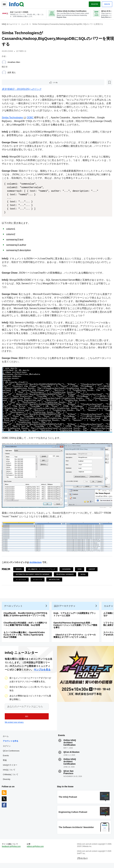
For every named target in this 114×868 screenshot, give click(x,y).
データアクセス (22, 576)
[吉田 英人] (5, 72)
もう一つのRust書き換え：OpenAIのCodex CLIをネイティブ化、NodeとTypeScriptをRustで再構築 (25, 634)
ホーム (7, 738)
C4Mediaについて (12, 776)
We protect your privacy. (14, 723)
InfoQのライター (11, 767)
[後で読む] (21, 82)
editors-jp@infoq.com (36, 850)
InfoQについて (10, 771)
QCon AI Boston (71, 754)
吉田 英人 (13, 72)
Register (93, 3)
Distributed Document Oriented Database (34, 571)
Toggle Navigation (6, 3)
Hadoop (93, 566)
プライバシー (82, 862)
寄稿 (6, 762)
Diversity (8, 781)
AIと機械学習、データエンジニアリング (43, 566)
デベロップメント (15, 605)
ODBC (31, 118)
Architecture (37, 559)
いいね (11, 82)
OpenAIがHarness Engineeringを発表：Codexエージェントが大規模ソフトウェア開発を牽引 (77, 624)
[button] (25, 717)
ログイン (8, 748)
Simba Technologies (14, 118)
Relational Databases (66, 571)
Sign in (106, 3)
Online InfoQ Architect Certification (70, 744)
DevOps (20, 566)
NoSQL (84, 571)
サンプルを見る (42, 670)
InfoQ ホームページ (11, 24)
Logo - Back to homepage (18, 3)
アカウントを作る (12, 743)
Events (7, 757)
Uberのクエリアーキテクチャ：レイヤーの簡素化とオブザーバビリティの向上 (76, 635)
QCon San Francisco (68, 774)
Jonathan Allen (15, 62)
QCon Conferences (12, 752)
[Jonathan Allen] (5, 62)
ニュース (26, 24)
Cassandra (68, 566)
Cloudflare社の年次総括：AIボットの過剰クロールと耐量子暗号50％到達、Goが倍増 (26, 623)
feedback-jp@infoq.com (12, 850)
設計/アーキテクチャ (66, 605)
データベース (39, 576)
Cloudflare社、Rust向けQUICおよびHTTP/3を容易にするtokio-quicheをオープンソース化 (27, 614)
